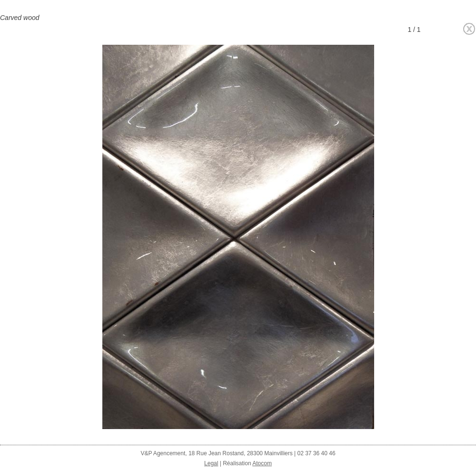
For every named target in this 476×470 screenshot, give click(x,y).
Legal (211, 463)
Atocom (262, 463)
